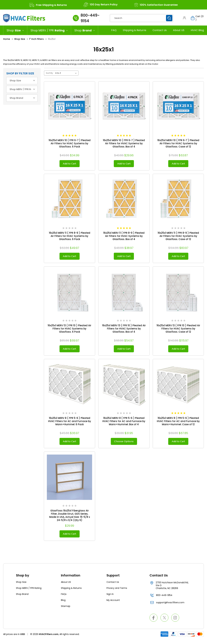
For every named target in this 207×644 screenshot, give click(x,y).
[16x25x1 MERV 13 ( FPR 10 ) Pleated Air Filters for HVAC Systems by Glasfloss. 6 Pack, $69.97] (69, 294)
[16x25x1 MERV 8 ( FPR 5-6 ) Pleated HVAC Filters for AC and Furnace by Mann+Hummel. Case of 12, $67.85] (178, 387)
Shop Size (21, 587)
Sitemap (66, 611)
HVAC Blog (197, 30)
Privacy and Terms (117, 593)
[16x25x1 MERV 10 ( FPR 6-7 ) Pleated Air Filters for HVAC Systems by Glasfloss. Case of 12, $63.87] (178, 107)
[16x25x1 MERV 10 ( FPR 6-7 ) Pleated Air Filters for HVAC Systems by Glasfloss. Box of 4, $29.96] (124, 107)
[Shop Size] (15, 30)
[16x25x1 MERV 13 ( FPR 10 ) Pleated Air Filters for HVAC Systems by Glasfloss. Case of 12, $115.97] (178, 294)
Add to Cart (70, 164)
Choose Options (124, 444)
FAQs (64, 599)
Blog (63, 605)
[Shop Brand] (85, 30)
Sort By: (50, 73)
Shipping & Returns (135, 30)
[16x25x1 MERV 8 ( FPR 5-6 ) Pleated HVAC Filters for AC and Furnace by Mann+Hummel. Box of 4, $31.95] (124, 387)
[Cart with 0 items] (196, 18)
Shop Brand (22, 599)
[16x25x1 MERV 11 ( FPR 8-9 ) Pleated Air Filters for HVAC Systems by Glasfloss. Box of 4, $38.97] (124, 200)
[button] (184, 18)
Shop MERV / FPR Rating (29, 593)
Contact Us (160, 30)
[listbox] (67, 73)
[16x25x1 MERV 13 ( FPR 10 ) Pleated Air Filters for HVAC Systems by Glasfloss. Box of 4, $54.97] (124, 294)
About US (179, 30)
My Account (113, 605)
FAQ (114, 30)
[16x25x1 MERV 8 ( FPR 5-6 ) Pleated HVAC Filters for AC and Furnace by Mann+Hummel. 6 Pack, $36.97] (69, 387)
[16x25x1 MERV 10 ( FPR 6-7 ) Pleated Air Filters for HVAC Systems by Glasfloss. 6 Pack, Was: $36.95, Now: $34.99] (69, 107)
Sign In (110, 599)
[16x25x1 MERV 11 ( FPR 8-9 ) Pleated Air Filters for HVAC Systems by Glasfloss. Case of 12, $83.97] (178, 200)
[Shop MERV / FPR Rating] (49, 30)
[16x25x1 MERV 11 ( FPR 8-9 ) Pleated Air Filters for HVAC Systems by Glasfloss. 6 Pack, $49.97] (69, 200)
